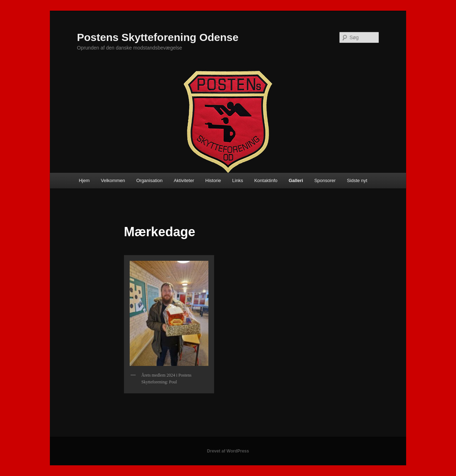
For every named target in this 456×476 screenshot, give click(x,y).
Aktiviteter (184, 180)
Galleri (296, 180)
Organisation (149, 180)
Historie (213, 180)
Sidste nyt (357, 180)
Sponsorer (325, 180)
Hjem (84, 180)
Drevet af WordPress (228, 451)
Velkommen (113, 180)
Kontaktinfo (266, 180)
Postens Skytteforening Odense (158, 37)
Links (238, 180)
